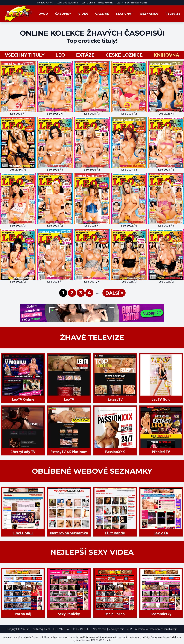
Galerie (102, 14)
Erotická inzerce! (45, 3)
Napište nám (100, 629)
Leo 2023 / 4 (166, 170)
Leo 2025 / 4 (55, 114)
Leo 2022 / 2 (18, 282)
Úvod (43, 14)
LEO (60, 55)
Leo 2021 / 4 (92, 282)
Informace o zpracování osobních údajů (156, 629)
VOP (129, 629)
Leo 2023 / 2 (55, 226)
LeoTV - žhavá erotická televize (132, 3)
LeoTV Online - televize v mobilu (97, 3)
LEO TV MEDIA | (62, 629)
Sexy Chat (124, 14)
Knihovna (167, 55)
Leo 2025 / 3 (92, 114)
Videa (83, 14)
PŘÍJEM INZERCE (81, 629)
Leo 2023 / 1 (92, 226)
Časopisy (63, 14)
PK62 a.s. (25, 629)
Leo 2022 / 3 (166, 226)
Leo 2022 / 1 (55, 282)
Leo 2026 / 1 (18, 114)
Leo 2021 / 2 (166, 282)
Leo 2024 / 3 (55, 170)
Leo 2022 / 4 (129, 226)
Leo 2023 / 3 (18, 226)
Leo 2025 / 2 (129, 114)
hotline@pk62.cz (41, 629)
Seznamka (149, 14)
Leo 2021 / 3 (129, 282)
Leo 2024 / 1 (129, 170)
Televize (173, 14)
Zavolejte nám (117, 629)
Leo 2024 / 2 (92, 170)
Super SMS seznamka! (67, 3)
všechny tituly (25, 55)
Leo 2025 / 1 (166, 114)
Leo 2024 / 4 (18, 170)
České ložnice (124, 55)
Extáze (85, 55)
